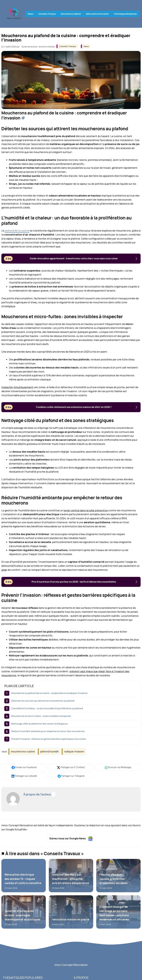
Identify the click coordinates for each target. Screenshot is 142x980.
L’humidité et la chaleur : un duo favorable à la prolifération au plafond (47, 708)
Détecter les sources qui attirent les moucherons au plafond (43, 701)
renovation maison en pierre (71, 920)
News (31, 14)
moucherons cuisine (23, 751)
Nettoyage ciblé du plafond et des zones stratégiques (40, 724)
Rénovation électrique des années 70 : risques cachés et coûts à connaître (23, 879)
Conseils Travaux (47, 14)
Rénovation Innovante (97, 14)
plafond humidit (49, 751)
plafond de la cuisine (17, 231)
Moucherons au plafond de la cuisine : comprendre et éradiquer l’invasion (49, 693)
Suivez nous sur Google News (71, 839)
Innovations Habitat (71, 14)
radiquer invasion (74, 751)
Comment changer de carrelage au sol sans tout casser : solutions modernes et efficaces (114, 913)
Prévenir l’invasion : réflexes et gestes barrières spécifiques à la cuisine (49, 739)
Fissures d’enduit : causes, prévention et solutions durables (113, 879)
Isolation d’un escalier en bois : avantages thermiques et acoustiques (22, 915)
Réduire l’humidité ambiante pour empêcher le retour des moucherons (48, 731)
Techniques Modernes (125, 14)
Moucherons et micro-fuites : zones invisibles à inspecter (41, 716)
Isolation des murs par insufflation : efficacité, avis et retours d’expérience (70, 879)
